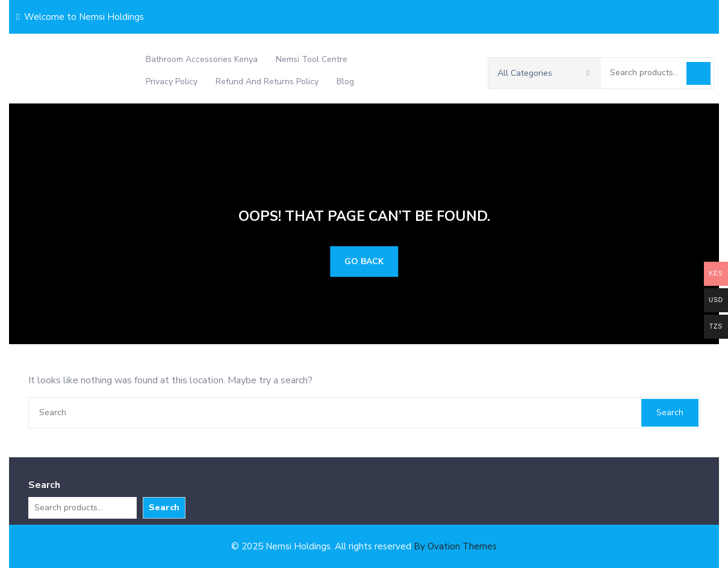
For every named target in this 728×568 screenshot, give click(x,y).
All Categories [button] (543, 73)
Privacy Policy (172, 82)
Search (698, 73)
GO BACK (364, 261)
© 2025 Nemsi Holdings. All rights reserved (364, 546)
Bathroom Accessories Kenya (202, 59)
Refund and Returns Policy (267, 82)
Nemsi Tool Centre (312, 59)
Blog (345, 82)
